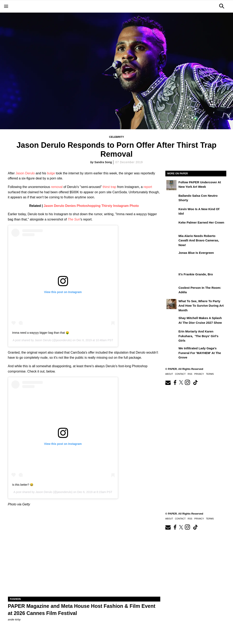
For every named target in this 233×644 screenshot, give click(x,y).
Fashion (15, 599)
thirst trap (110, 187)
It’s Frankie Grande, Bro (196, 274)
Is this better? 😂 (23, 485)
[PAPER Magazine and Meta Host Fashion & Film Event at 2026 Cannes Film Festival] (84, 559)
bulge (51, 173)
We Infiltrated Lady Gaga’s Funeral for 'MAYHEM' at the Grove (200, 353)
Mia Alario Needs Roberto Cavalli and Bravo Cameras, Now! (199, 240)
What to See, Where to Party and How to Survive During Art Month (201, 306)
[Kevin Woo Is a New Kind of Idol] (171, 212)
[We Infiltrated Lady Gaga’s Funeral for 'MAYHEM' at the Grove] (171, 351)
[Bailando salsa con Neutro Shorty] (171, 199)
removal (57, 187)
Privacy (199, 374)
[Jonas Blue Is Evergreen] (171, 256)
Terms (210, 374)
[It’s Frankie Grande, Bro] (171, 277)
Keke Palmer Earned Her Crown (201, 222)
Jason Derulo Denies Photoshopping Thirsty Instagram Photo (91, 206)
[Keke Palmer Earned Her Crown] (171, 225)
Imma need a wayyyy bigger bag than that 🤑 (41, 333)
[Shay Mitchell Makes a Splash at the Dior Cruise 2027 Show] (171, 321)
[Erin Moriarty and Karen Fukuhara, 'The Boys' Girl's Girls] (171, 334)
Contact (180, 374)
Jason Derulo (25, 173)
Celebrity (117, 137)
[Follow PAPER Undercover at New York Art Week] (171, 185)
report (148, 187)
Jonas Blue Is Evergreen (196, 253)
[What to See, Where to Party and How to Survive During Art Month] (171, 304)
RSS (190, 374)
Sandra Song (103, 162)
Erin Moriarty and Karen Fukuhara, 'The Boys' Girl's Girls (199, 336)
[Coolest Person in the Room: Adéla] (171, 291)
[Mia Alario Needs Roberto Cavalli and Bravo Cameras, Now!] (171, 239)
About (169, 374)
